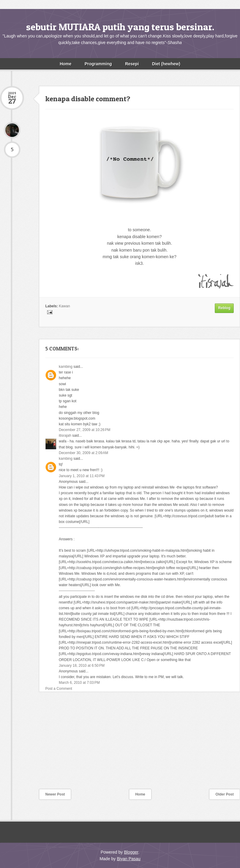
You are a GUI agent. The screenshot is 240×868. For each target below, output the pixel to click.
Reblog (224, 308)
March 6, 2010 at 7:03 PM (79, 683)
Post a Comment (59, 689)
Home (66, 64)
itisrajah (65, 435)
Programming (98, 64)
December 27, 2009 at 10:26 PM (85, 430)
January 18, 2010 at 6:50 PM (82, 666)
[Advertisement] (45, 744)
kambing (66, 367)
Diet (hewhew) (166, 64)
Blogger (131, 852)
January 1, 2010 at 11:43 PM (82, 476)
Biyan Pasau (129, 859)
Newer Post (55, 794)
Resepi (132, 64)
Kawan (64, 306)
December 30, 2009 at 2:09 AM (83, 453)
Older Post (225, 794)
